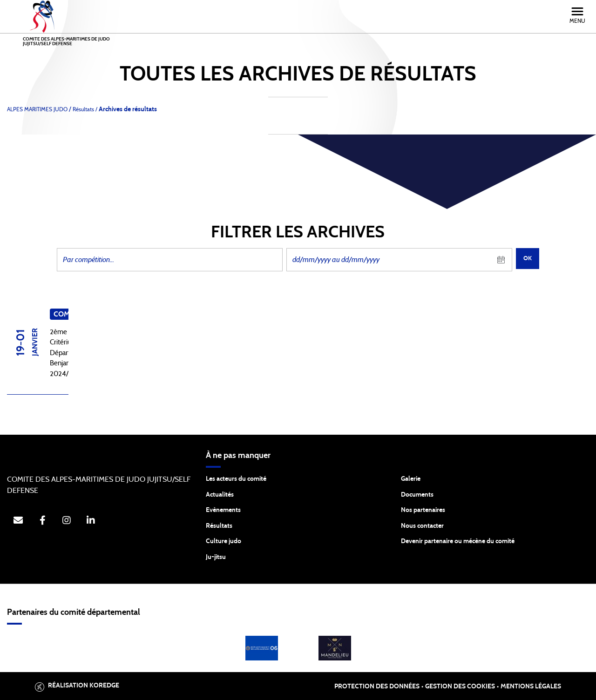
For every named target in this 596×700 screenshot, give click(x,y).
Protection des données (377, 687)
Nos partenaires (423, 510)
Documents (417, 495)
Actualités (220, 495)
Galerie (411, 479)
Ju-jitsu (216, 557)
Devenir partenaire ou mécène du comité (458, 541)
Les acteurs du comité (236, 479)
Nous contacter (422, 526)
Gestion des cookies (460, 687)
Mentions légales (531, 687)
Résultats (219, 526)
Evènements (223, 510)
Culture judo (223, 541)
